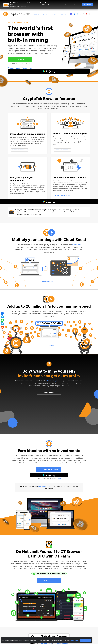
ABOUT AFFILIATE (49, 392)
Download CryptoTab (50, 469)
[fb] (74, 14)
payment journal (44, 486)
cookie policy (74, 640)
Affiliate (54, 14)
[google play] (49, 475)
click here (29, 64)
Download (36, 14)
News (48, 14)
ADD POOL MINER (49, 345)
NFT (66, 14)
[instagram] (83, 14)
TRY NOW (21, 60)
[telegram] (77, 14)
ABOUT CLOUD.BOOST (49, 281)
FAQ (43, 14)
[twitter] (80, 14)
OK (85, 640)
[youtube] (87, 14)
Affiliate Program (53, 381)
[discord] (71, 14)
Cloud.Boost (77, 245)
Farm (61, 14)
